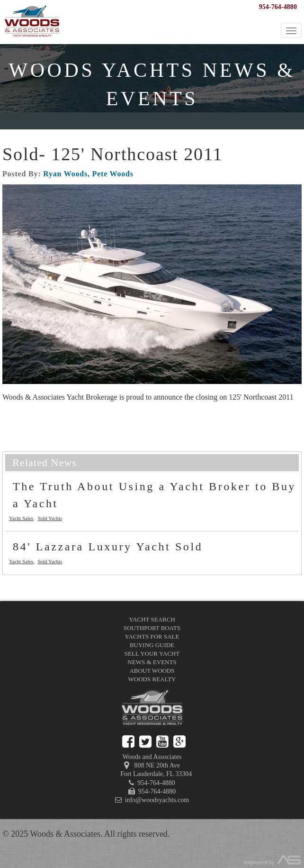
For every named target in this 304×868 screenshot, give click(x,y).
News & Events (152, 662)
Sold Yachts (50, 518)
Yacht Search (152, 619)
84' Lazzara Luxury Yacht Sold (108, 547)
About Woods (152, 671)
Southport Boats (152, 628)
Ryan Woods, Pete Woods (88, 174)
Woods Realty (152, 679)
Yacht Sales (21, 518)
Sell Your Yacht (152, 653)
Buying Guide (152, 645)
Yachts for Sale (152, 636)
